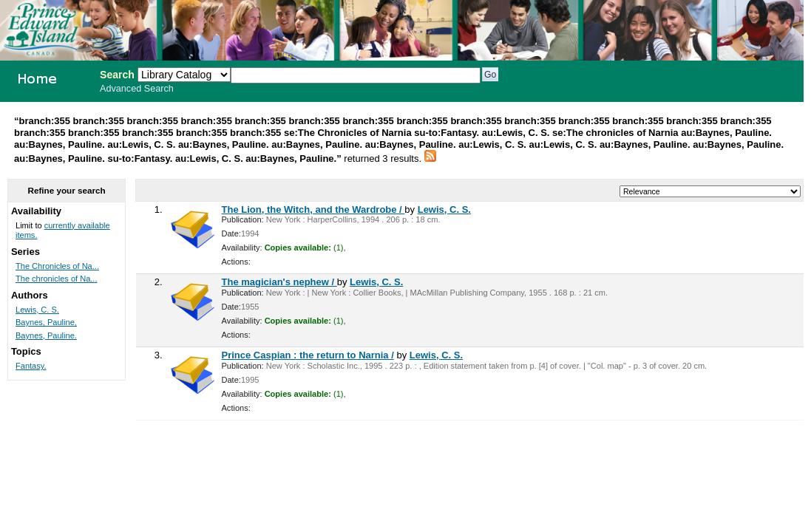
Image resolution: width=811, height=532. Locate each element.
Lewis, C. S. (444, 209)
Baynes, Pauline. (46, 335)
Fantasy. (31, 366)
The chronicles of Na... (57, 279)
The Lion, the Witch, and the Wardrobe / (313, 209)
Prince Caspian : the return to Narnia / (308, 355)
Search (117, 75)
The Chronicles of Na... (57, 266)
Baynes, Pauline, (46, 322)
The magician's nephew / (279, 282)
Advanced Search (137, 89)
